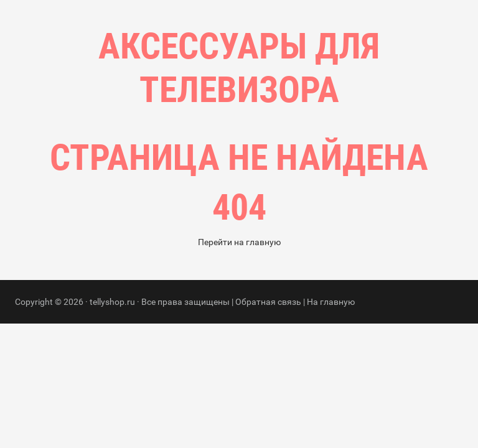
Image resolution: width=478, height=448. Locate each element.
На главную (331, 390)
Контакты (291, 168)
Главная (164, 168)
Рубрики (226, 168)
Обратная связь (268, 390)
